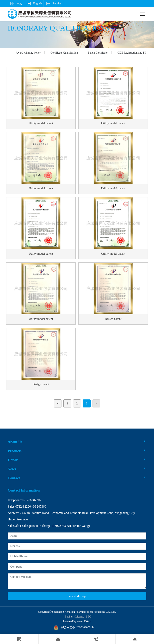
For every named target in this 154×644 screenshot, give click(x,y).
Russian (53, 4)
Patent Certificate (98, 53)
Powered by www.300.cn (77, 621)
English (34, 4)
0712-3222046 (25, 506)
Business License (74, 617)
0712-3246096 (31, 500)
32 (36, 506)
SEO (89, 617)
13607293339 (60, 526)
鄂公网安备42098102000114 (78, 627)
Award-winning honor (28, 53)
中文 (16, 4)
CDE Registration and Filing (134, 53)
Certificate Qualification (64, 53)
